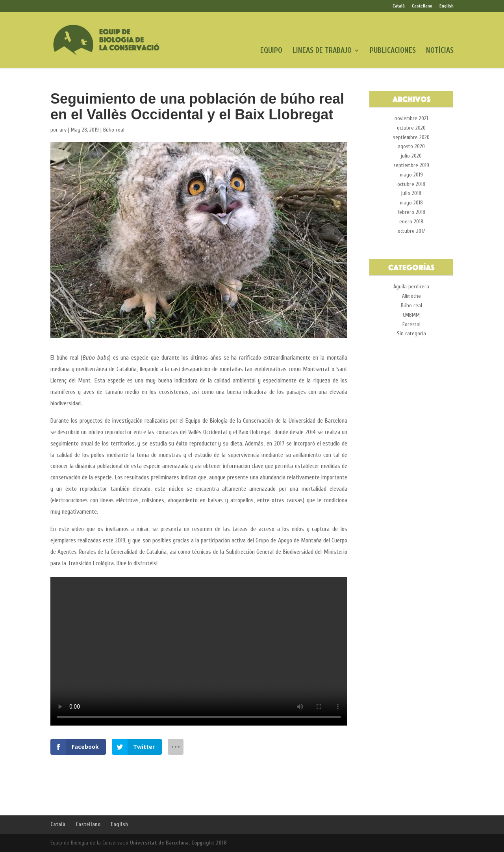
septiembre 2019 (411, 165)
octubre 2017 (411, 231)
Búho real (114, 130)
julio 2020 (411, 156)
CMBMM (411, 315)
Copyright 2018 (209, 843)
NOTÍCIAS (440, 51)
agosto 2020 (411, 146)
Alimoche (411, 296)
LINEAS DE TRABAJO (322, 51)
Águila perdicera (411, 287)
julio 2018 (411, 193)
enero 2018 (411, 222)
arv (63, 130)
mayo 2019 (411, 175)
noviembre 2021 (411, 118)
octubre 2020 (411, 128)
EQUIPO (271, 51)
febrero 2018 (411, 212)
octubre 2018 (411, 184)
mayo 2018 (411, 203)
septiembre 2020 (411, 137)
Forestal (411, 324)
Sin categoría (411, 333)
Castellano (422, 6)
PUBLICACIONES (393, 51)
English (447, 6)
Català (399, 6)
